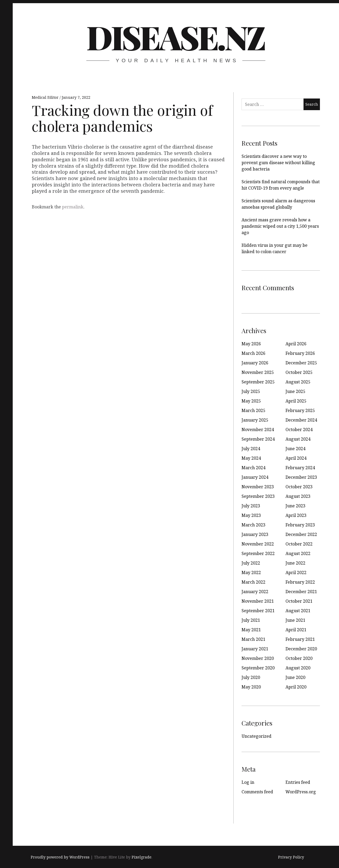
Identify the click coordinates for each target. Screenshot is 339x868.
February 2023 (300, 525)
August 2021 (298, 611)
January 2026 (255, 363)
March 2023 (253, 525)
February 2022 (300, 582)
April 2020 (296, 687)
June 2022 (295, 563)
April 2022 (296, 572)
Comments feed (257, 792)
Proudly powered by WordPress (60, 857)
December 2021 (301, 592)
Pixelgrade (142, 857)
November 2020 (258, 658)
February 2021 (300, 639)
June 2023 (295, 506)
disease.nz (175, 37)
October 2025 (299, 372)
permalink (73, 207)
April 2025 (296, 401)
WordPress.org (301, 792)
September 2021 (258, 611)
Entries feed (298, 782)
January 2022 (255, 592)
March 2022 (253, 582)
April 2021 (296, 630)
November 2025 (258, 372)
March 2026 (253, 353)
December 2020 (301, 649)
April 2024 (296, 458)
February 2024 (300, 468)
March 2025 (253, 410)
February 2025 (300, 410)
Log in (248, 782)
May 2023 (251, 515)
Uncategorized (257, 736)
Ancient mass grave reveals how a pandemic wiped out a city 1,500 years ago (280, 226)
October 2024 (299, 429)
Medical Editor (46, 97)
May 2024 (251, 458)
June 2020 (295, 677)
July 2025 (251, 391)
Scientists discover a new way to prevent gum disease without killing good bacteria (278, 163)
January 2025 (255, 420)
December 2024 (301, 420)
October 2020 (299, 658)
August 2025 (298, 382)
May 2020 (251, 687)
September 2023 (258, 496)
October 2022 (299, 544)
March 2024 (253, 468)
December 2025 (301, 363)
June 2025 (295, 391)
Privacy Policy (291, 857)
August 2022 (298, 553)
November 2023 (258, 487)
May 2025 (251, 401)
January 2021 (255, 649)
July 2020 (251, 677)
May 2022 (251, 572)
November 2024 (258, 429)
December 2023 (301, 477)
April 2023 (296, 515)
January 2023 (255, 534)
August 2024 (298, 439)
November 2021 (258, 601)
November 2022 (258, 544)
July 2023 (251, 506)
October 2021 (299, 601)
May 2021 (251, 630)
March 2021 (253, 639)
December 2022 (301, 534)
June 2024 (295, 449)
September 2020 (258, 668)
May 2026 (251, 344)
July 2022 (251, 563)
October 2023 (299, 487)
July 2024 (251, 449)
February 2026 (300, 353)
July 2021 (251, 620)
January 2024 (255, 477)
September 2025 (258, 382)
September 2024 (258, 439)
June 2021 (295, 620)
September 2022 (258, 553)
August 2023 (298, 496)
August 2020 (298, 668)
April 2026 (296, 344)
